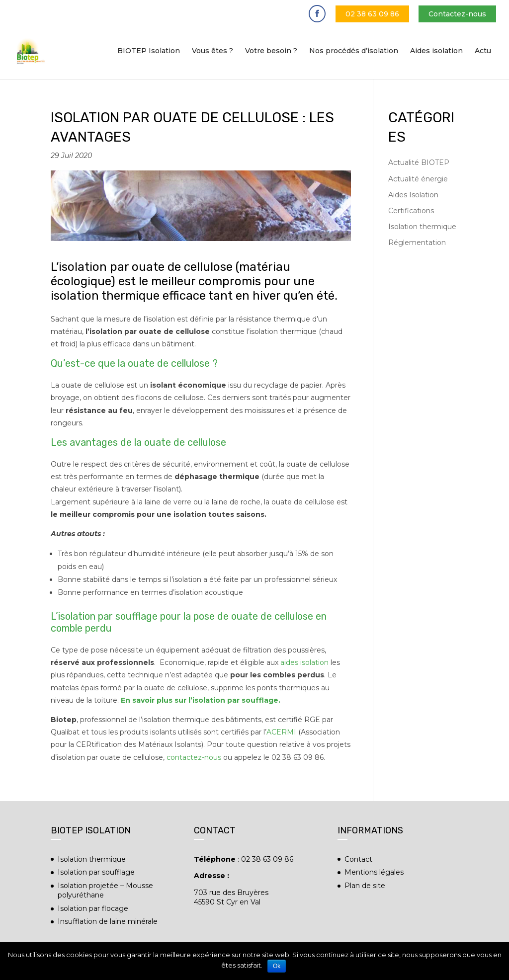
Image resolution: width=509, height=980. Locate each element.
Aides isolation (436, 51)
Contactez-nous (457, 14)
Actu (483, 51)
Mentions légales (374, 872)
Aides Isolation (413, 195)
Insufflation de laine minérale (108, 921)
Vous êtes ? (212, 51)
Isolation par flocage (93, 908)
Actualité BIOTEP (419, 163)
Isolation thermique (422, 227)
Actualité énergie (418, 179)
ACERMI (281, 732)
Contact (358, 859)
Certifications (411, 211)
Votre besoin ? (271, 51)
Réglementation (417, 243)
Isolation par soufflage (96, 872)
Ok (277, 966)
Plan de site (365, 886)
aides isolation (304, 662)
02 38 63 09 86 (372, 14)
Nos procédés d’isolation (354, 51)
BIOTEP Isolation (149, 51)
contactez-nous (194, 757)
